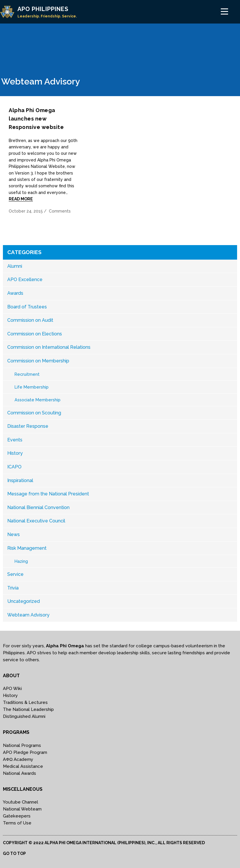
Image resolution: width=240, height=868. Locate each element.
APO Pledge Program (25, 752)
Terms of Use (17, 823)
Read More (21, 199)
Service (15, 574)
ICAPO (14, 467)
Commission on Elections (35, 334)
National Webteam (22, 809)
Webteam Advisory (28, 615)
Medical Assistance (23, 766)
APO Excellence (25, 280)
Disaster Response (28, 426)
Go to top (14, 853)
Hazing (21, 561)
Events (15, 440)
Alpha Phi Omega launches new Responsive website (36, 119)
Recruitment (27, 374)
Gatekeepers (17, 816)
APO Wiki (12, 689)
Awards (15, 293)
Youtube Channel (21, 802)
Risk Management (27, 548)
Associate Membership (38, 400)
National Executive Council (36, 521)
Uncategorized (24, 601)
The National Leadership (28, 709)
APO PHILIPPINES (43, 9)
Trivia (13, 588)
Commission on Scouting (34, 413)
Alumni (15, 266)
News (14, 534)
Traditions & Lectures (25, 702)
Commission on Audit (30, 320)
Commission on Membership (38, 361)
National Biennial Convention (38, 507)
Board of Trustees (27, 307)
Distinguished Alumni (24, 716)
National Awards (19, 773)
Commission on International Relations (49, 347)
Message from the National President (48, 494)
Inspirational (20, 480)
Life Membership (32, 387)
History (15, 453)
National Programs (22, 745)
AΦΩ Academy (18, 759)
